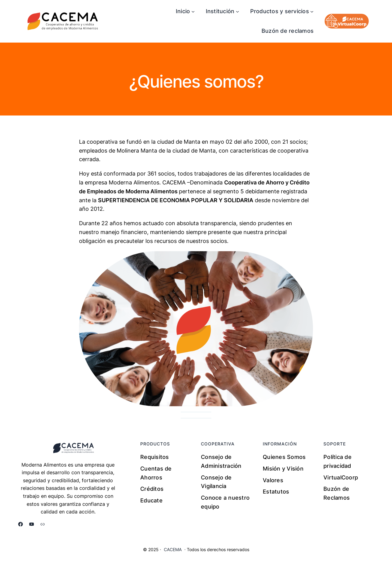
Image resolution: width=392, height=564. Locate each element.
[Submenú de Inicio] (193, 11)
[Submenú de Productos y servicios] (312, 11)
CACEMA (173, 549)
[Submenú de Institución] (237, 11)
